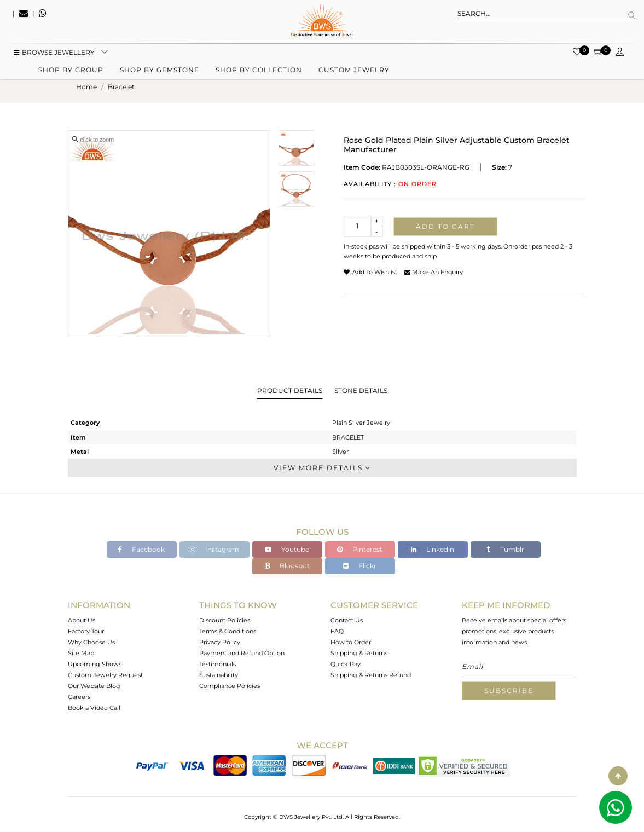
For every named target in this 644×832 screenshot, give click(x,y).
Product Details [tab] (290, 391)
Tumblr (505, 549)
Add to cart (445, 226)
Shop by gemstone (159, 73)
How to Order (351, 642)
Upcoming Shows (95, 664)
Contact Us (347, 620)
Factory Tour (86, 631)
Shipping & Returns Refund (371, 675)
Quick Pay (346, 664)
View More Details (322, 468)
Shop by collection (259, 73)
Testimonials (217, 664)
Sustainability (219, 675)
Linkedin (433, 549)
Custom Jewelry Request (105, 675)
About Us (82, 620)
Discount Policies (225, 620)
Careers (79, 697)
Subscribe (509, 691)
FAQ (337, 631)
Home (86, 87)
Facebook (141, 549)
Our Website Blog (94, 686)
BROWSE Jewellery (54, 55)
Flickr (360, 566)
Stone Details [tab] (361, 391)
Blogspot (287, 566)
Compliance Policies (230, 686)
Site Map (81, 653)
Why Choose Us (91, 642)
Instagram (214, 549)
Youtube (287, 549)
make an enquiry (434, 272)
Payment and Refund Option (242, 653)
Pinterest (360, 549)
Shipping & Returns (359, 653)
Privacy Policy (220, 642)
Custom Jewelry (354, 73)
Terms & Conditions (228, 631)
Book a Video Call (94, 708)
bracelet (121, 87)
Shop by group (71, 73)
